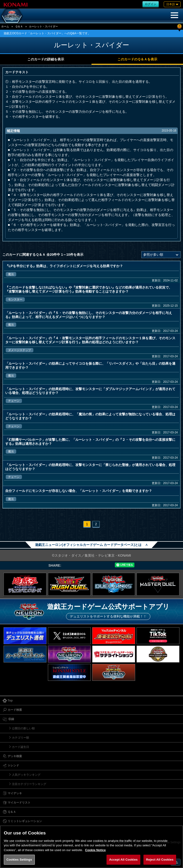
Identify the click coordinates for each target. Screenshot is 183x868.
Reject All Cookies (160, 860)
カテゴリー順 (20, 738)
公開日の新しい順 (23, 728)
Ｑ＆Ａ (19, 26)
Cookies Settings (19, 860)
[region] (91, 847)
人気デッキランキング (26, 775)
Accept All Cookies (123, 860)
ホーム (5, 26)
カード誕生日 (20, 747)
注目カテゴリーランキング (29, 784)
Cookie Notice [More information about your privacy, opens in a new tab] (95, 850)
